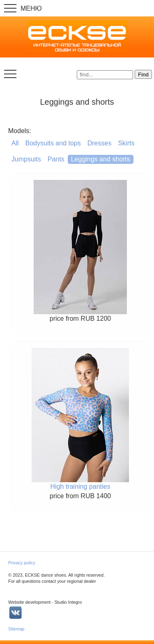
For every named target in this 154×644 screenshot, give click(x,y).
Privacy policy (22, 563)
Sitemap (16, 629)
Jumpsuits (26, 159)
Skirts (126, 143)
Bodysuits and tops (53, 143)
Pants (56, 159)
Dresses (100, 143)
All (15, 143)
